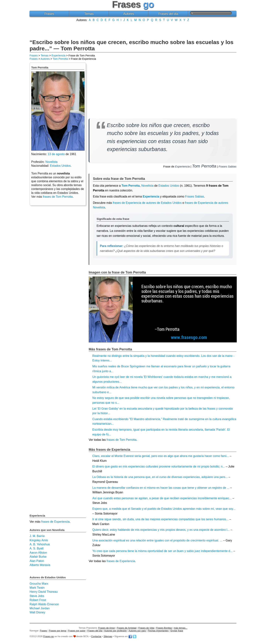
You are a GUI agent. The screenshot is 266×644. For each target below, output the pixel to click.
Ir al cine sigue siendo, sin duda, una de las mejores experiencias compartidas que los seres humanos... (160, 519)
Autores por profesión (115, 631)
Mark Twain (37, 588)
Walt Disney (37, 612)
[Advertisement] (133, 30)
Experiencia (58, 56)
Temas (89, 14)
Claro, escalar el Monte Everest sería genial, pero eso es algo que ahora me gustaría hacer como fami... (161, 456)
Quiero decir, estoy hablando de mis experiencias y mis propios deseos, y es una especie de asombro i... (161, 530)
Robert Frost (38, 600)
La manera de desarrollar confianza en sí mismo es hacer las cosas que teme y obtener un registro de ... (161, 488)
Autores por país (137, 631)
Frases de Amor (107, 628)
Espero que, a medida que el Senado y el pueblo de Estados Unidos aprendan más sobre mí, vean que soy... (164, 509)
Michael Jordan (40, 608)
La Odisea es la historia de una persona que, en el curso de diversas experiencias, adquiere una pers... (160, 477)
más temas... (181, 628)
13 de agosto (56, 154)
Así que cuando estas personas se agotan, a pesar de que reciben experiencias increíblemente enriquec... (162, 498)
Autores (129, 14)
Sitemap (108, 636)
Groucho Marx (39, 584)
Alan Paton (37, 561)
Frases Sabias (227, 166)
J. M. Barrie (37, 536)
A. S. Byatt (37, 548)
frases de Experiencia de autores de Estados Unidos (147, 203)
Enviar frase (177, 631)
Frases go (48, 636)
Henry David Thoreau (44, 592)
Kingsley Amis (39, 540)
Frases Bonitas (164, 628)
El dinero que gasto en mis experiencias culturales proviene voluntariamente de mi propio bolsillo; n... (159, 466)
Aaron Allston (38, 553)
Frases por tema (58, 631)
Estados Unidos (169, 186)
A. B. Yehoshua (40, 544)
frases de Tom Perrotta (122, 440)
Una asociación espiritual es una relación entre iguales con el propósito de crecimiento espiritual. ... (157, 540)
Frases (49, 14)
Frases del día (168, 14)
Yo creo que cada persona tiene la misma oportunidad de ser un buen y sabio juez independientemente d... (162, 551)
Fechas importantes (158, 631)
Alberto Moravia (40, 565)
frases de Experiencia (121, 561)
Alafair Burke (38, 557)
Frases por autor (77, 631)
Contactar (96, 636)
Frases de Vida (146, 628)
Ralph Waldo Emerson (44, 604)
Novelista (147, 186)
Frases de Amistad (127, 628)
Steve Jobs (37, 596)
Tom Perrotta (60, 59)
